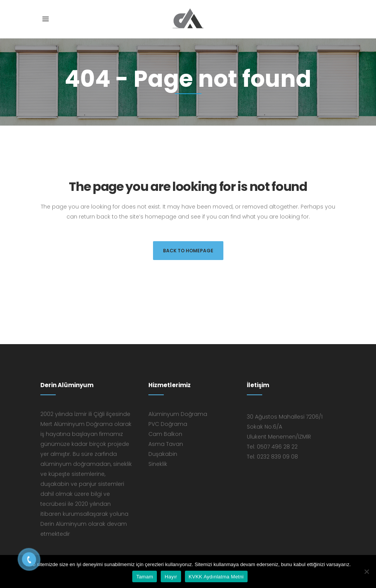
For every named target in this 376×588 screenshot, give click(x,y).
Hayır (171, 577)
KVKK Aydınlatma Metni (216, 577)
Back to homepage (188, 251)
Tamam (145, 577)
